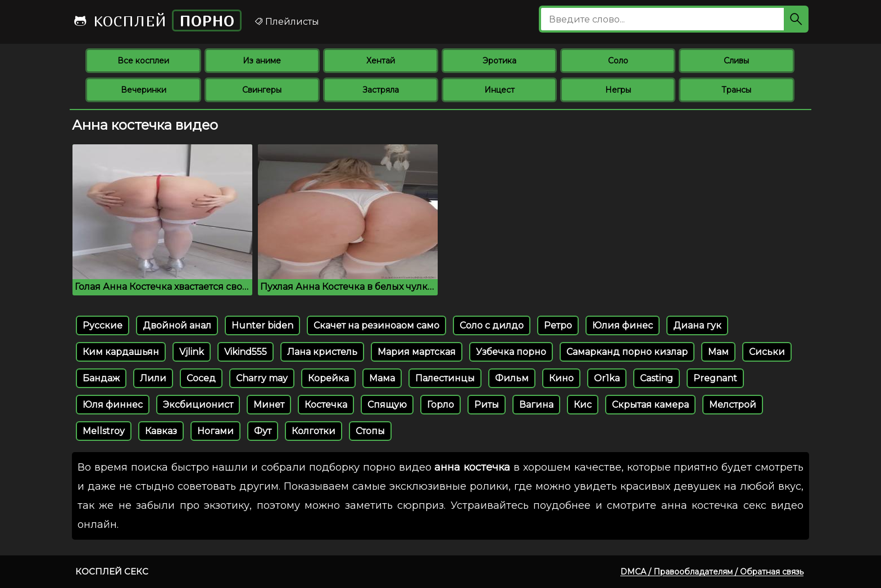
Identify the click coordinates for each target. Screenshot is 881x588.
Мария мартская (417, 352)
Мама (382, 378)
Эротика (499, 61)
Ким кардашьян (121, 352)
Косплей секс (112, 571)
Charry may (262, 378)
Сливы (736, 61)
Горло (440, 405)
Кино (561, 378)
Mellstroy (104, 431)
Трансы (736, 90)
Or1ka (607, 378)
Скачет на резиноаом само (376, 325)
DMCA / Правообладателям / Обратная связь (712, 572)
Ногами (215, 431)
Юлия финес (623, 325)
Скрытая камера (650, 405)
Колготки (314, 431)
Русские (103, 325)
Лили (153, 378)
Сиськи (767, 352)
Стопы (370, 431)
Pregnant (715, 378)
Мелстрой (733, 405)
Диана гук (697, 325)
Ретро (558, 325)
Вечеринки (144, 90)
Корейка (328, 378)
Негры (618, 90)
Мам (718, 352)
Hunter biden (262, 325)
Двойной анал (177, 325)
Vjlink (192, 352)
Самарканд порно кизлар (627, 352)
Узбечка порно (511, 352)
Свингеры (262, 90)
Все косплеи (143, 61)
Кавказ (161, 431)
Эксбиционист (198, 405)
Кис (583, 405)
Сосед (201, 378)
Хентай (381, 61)
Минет (269, 405)
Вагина (536, 405)
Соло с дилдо (492, 325)
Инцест (499, 90)
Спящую (387, 405)
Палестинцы (445, 378)
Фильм (512, 378)
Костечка (326, 405)
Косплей (157, 20)
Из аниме (262, 61)
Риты (487, 405)
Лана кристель (322, 352)
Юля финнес (113, 405)
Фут (263, 431)
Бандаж (101, 378)
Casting (657, 378)
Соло (618, 61)
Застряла (381, 90)
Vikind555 (246, 352)
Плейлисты (287, 22)
